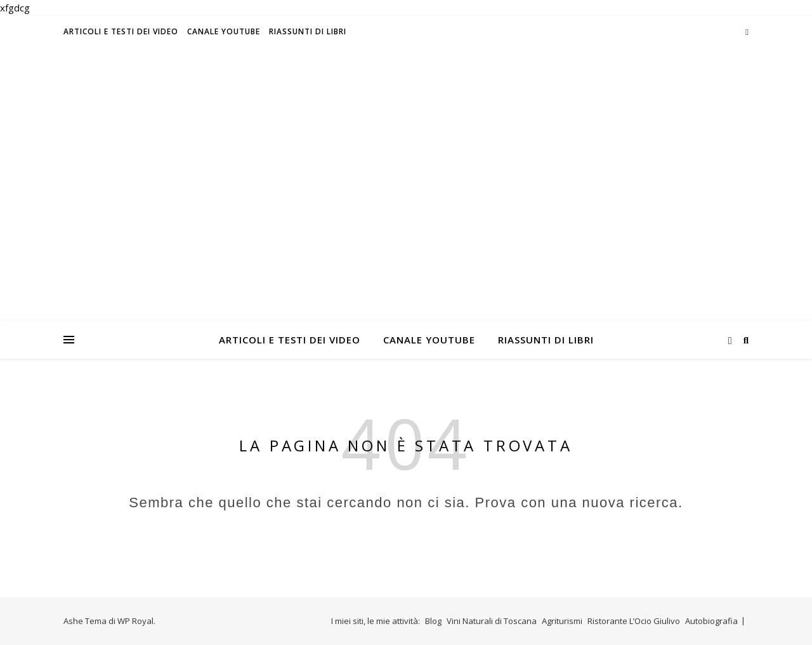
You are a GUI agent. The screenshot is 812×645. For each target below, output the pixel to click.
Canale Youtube (224, 31)
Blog (433, 621)
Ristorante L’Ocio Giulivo (634, 621)
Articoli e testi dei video (121, 31)
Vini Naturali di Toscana (492, 621)
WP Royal (135, 621)
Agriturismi (562, 621)
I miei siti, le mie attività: (376, 621)
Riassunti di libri (308, 31)
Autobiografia (711, 621)
